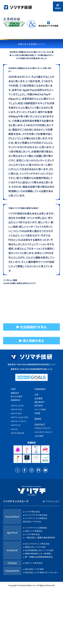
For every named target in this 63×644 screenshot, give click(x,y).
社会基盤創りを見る (33, 327)
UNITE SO (16, 426)
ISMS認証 (39, 436)
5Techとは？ (53, 502)
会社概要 (38, 399)
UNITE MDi (16, 414)
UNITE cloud (17, 406)
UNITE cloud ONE (19, 418)
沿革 (36, 395)
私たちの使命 (17, 397)
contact (40, 425)
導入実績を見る (33, 341)
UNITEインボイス (18, 422)
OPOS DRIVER (18, 433)
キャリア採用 (40, 410)
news (38, 419)
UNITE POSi (17, 410)
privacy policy (43, 428)
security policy (43, 432)
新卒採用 (38, 406)
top (13, 389)
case (37, 414)
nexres (14, 429)
